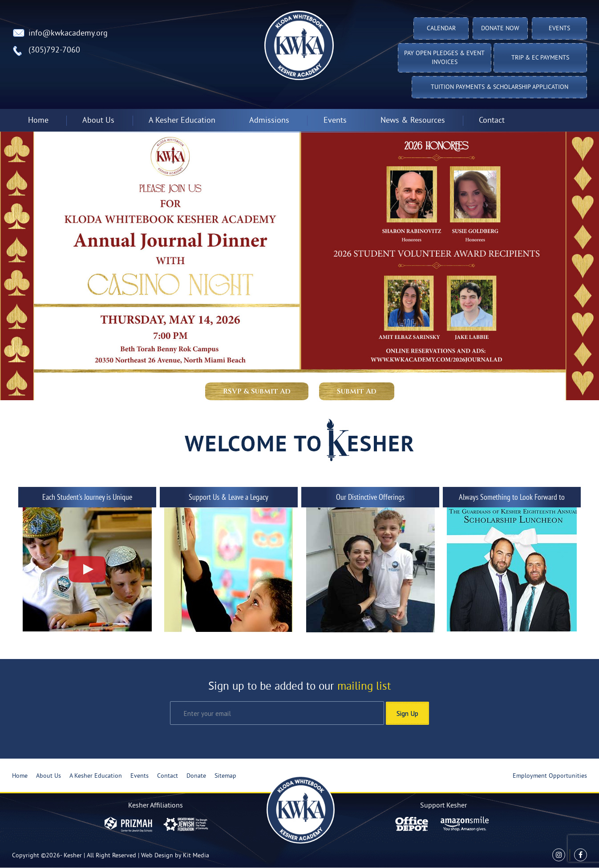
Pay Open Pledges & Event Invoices (444, 58)
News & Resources (413, 121)
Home (38, 121)
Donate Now (500, 29)
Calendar (441, 29)
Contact (492, 121)
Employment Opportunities (550, 776)
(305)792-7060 (54, 50)
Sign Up (407, 713)
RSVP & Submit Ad (257, 391)
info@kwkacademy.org (68, 34)
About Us (98, 121)
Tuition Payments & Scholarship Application (500, 87)
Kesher (73, 856)
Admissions (269, 121)
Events (559, 29)
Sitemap (225, 776)
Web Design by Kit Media (175, 856)
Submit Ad (357, 391)
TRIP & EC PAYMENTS (540, 58)
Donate (196, 776)
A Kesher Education (182, 121)
